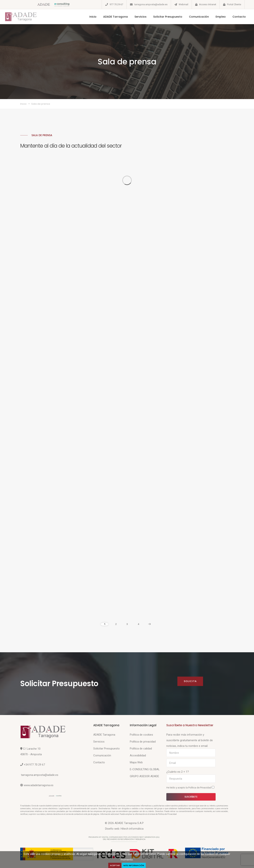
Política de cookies (141, 735)
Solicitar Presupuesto (163, 17)
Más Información (135, 865)
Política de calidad (141, 749)
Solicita (190, 681)
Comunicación (194, 17)
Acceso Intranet (208, 4)
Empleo (216, 17)
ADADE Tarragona (111, 17)
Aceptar (114, 865)
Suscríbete (191, 797)
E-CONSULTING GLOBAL (145, 769)
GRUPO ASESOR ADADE (144, 776)
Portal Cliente (234, 4)
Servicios (136, 17)
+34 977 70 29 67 (34, 765)
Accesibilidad (138, 755)
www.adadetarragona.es (39, 785)
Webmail (183, 4)
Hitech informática (132, 829)
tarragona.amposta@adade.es (151, 4)
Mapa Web (136, 762)
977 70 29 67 (116, 4)
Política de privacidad (143, 742)
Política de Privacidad (200, 788)
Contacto (235, 17)
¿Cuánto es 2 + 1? (178, 772)
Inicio (88, 17)
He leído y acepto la (190, 787)
